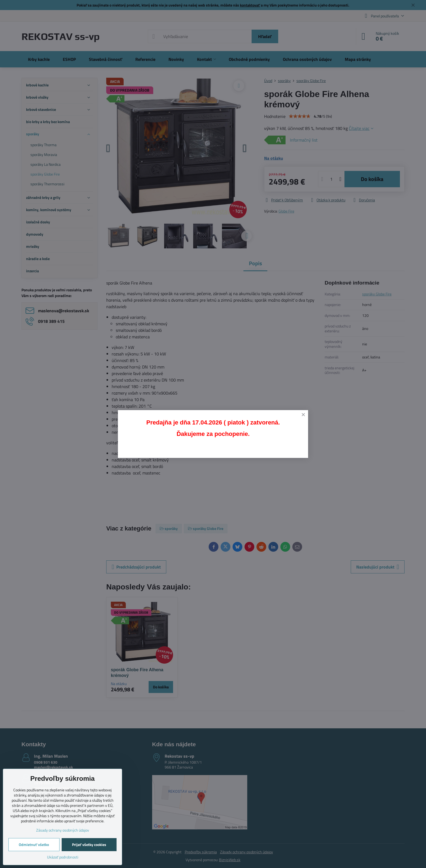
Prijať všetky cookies (89, 844)
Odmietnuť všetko (34, 844)
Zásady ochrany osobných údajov (63, 830)
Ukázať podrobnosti (63, 857)
